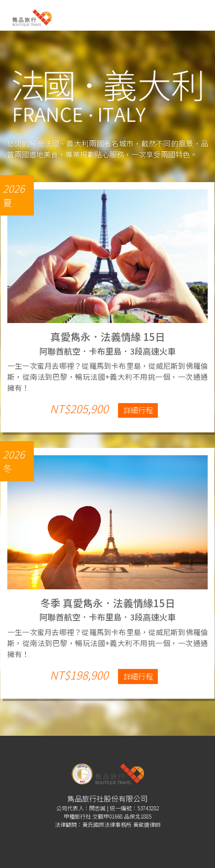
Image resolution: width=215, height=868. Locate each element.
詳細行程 (138, 410)
